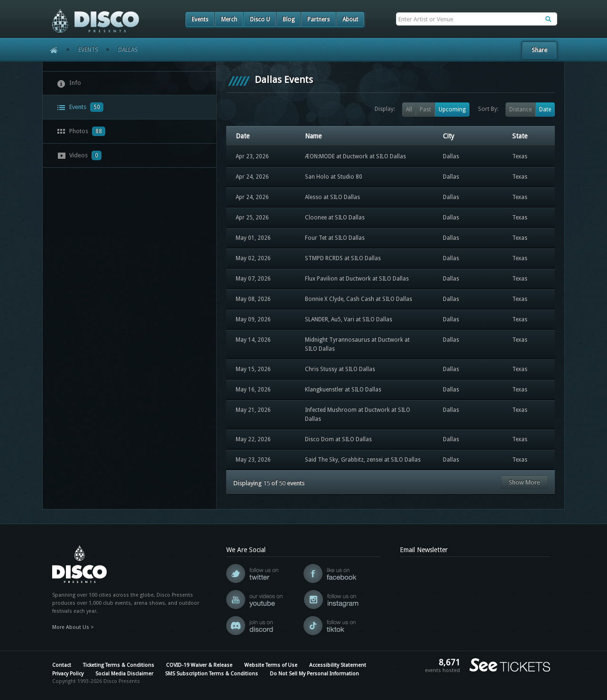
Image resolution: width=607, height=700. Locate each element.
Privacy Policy (68, 674)
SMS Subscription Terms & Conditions (212, 674)
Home (51, 50)
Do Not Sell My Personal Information (314, 674)
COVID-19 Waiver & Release (199, 665)
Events (200, 19)
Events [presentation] (80, 107)
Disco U (260, 19)
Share (539, 50)
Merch (229, 19)
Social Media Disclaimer (124, 674)
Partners (318, 19)
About (350, 19)
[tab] (129, 83)
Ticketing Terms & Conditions (119, 665)
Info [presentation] (69, 83)
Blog (289, 19)
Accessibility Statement (338, 665)
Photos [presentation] (81, 131)
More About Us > (73, 627)
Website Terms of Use (271, 665)
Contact (62, 665)
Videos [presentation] (79, 155)
